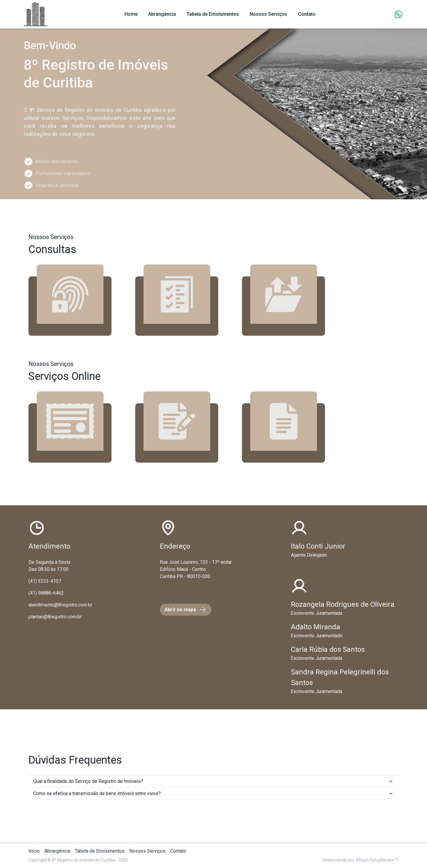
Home (131, 14)
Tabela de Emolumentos (213, 14)
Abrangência (162, 14)
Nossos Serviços (269, 14)
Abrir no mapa (186, 610)
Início (34, 851)
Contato (178, 851)
